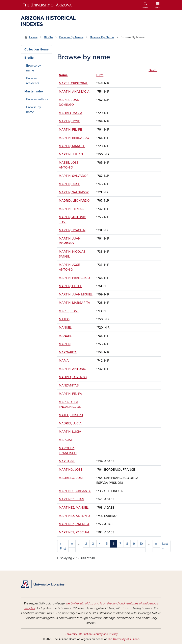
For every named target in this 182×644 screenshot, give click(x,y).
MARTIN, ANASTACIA (74, 92)
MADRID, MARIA (71, 113)
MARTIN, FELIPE (70, 130)
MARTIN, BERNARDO (74, 138)
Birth (100, 75)
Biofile (48, 37)
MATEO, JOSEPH (71, 415)
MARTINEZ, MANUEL (74, 508)
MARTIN (65, 344)
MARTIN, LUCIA (70, 432)
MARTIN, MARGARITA (74, 303)
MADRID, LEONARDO (74, 201)
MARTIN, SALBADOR (74, 192)
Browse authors (37, 99)
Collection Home (36, 49)
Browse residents (33, 81)
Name (63, 75)
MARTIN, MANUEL (72, 146)
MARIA (64, 361)
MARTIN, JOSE (69, 121)
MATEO (64, 319)
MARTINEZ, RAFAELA (74, 524)
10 (141, 544)
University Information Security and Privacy (91, 634)
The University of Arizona (123, 639)
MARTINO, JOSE (71, 470)
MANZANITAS (69, 385)
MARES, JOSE (69, 311)
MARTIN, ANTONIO (73, 369)
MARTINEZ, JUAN (71, 499)
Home (33, 37)
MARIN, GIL (67, 461)
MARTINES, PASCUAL (74, 532)
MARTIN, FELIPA (70, 394)
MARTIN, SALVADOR (74, 176)
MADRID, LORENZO (73, 377)
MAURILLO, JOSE (71, 478)
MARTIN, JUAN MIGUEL (76, 294)
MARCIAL (66, 440)
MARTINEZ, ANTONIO (74, 516)
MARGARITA (68, 352)
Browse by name (34, 68)
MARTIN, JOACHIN (72, 230)
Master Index (34, 91)
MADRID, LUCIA (70, 423)
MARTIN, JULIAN (71, 154)
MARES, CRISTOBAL (73, 83)
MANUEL (65, 328)
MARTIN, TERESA (71, 209)
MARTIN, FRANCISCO (74, 278)
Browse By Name (71, 37)
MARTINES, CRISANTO (75, 491)
